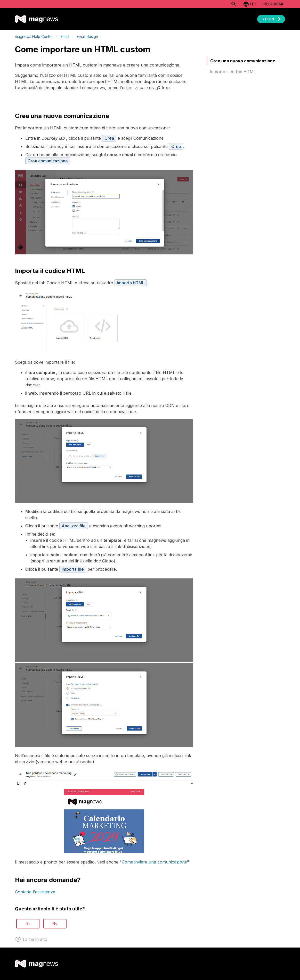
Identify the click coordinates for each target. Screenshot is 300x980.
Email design (87, 36)
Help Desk (274, 4)
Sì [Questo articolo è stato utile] (28, 923)
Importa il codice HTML (233, 72)
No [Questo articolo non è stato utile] (55, 923)
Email (65, 36)
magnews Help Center (34, 36)
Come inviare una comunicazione (154, 862)
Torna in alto (31, 939)
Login (272, 19)
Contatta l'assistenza (35, 892)
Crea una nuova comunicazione (243, 61)
